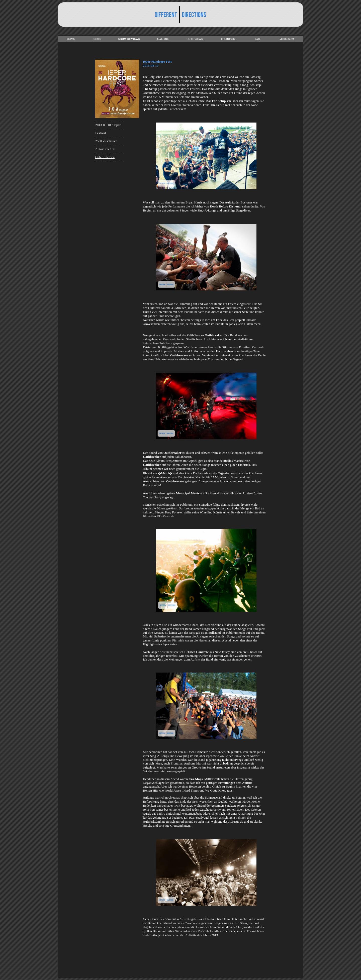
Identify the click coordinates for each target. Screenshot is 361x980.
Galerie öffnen (105, 157)
